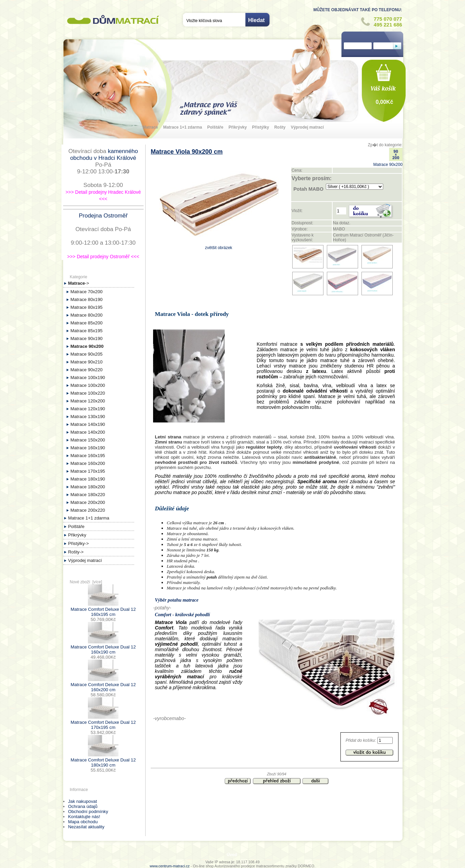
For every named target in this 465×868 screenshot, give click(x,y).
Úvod (232, 855)
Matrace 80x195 (87, 307)
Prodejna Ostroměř (103, 216)
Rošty (280, 127)
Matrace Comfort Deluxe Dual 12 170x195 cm (103, 722)
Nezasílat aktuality (86, 827)
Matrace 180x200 (88, 487)
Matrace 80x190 (87, 299)
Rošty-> (76, 552)
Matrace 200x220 (88, 510)
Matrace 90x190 (87, 338)
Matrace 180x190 (88, 479)
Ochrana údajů (83, 806)
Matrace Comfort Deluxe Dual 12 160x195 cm (103, 609)
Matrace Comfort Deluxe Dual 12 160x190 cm (103, 647)
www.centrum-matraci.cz (170, 866)
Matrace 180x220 (88, 495)
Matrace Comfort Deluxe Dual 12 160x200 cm (103, 685)
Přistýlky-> (79, 543)
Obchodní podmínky (88, 812)
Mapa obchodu (83, 822)
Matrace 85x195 (87, 331)
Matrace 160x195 (88, 456)
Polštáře (215, 127)
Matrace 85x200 (87, 323)
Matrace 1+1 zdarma (183, 127)
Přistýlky (261, 127)
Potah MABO (308, 189)
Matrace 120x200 (88, 401)
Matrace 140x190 (88, 424)
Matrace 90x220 (87, 370)
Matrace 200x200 (88, 502)
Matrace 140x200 (88, 432)
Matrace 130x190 (88, 417)
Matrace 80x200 (87, 315)
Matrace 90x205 (87, 354)
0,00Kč (385, 102)
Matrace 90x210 (87, 362)
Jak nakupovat (83, 801)
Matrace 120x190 (88, 409)
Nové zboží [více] (86, 582)
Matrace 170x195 (88, 471)
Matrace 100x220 (88, 393)
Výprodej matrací (307, 127)
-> (79, 283)
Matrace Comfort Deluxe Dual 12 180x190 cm (103, 760)
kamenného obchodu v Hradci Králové (104, 155)
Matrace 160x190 (88, 448)
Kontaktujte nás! (84, 817)
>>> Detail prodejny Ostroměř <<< (103, 257)
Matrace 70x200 (87, 292)
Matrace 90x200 (388, 162)
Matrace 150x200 (88, 440)
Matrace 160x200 (88, 463)
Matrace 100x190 (88, 378)
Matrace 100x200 (88, 385)
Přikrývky (238, 127)
